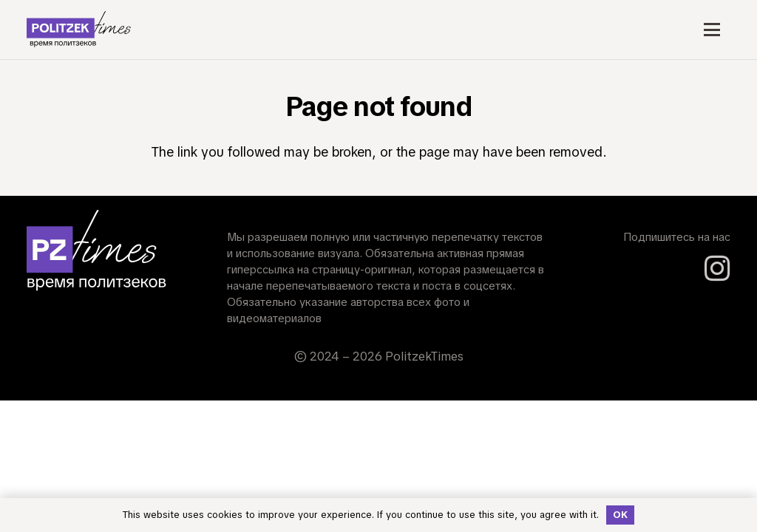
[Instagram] (717, 269)
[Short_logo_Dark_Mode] (97, 251)
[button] (712, 30)
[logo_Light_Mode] (79, 30)
